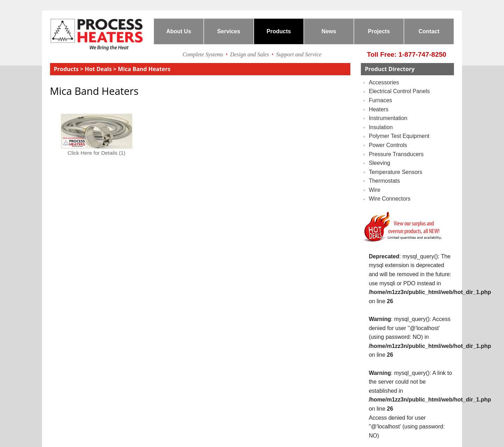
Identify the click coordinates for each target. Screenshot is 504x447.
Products (279, 31)
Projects (379, 31)
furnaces (381, 100)
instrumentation (388, 118)
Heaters (379, 109)
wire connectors (390, 199)
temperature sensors (396, 172)
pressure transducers (396, 154)
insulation (381, 127)
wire (375, 190)
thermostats (384, 181)
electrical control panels (399, 92)
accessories (384, 82)
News (329, 31)
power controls (388, 145)
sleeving (380, 163)
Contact (429, 31)
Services (229, 31)
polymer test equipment (399, 136)
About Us (179, 31)
